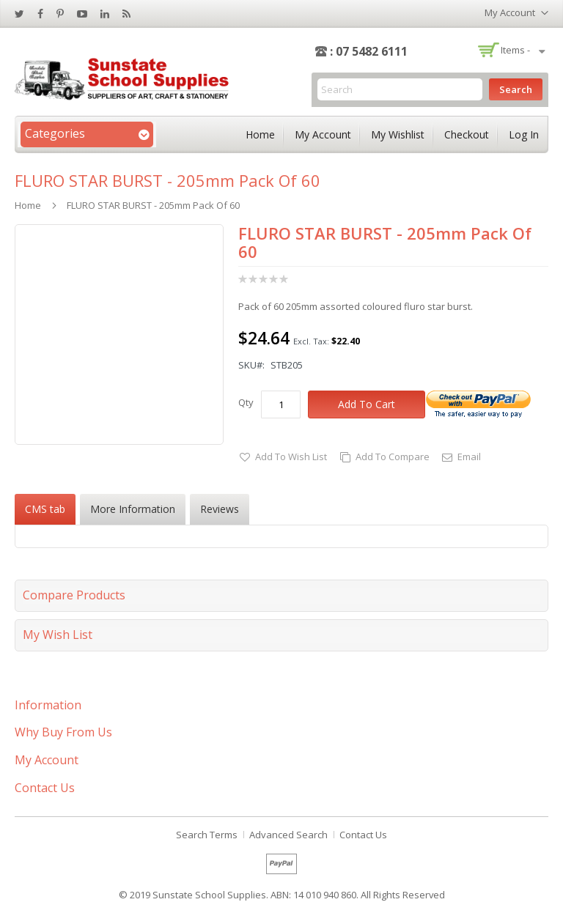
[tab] (45, 509)
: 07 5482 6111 (369, 51)
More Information (133, 509)
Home (260, 134)
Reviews (220, 509)
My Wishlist (398, 134)
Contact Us (363, 835)
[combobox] (400, 89)
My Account (323, 134)
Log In (524, 134)
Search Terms (207, 835)
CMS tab (45, 509)
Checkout (467, 134)
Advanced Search (288, 835)
